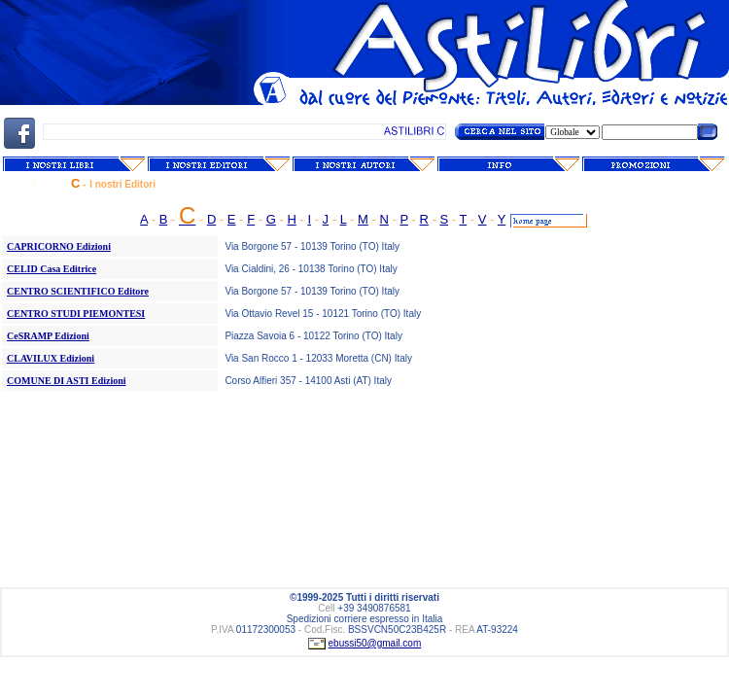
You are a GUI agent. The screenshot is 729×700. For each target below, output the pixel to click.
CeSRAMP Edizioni (48, 336)
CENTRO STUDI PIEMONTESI (76, 314)
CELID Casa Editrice (52, 269)
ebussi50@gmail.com (375, 643)
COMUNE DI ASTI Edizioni (67, 381)
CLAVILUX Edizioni (51, 358)
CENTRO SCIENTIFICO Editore (78, 291)
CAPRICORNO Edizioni (59, 246)
